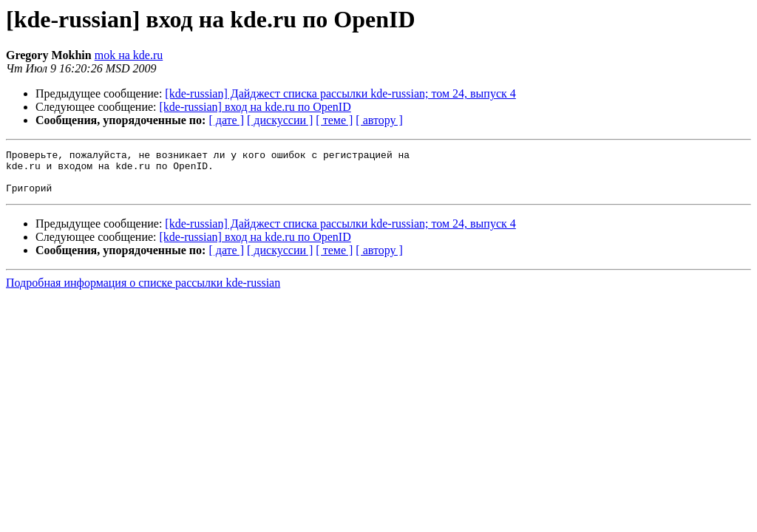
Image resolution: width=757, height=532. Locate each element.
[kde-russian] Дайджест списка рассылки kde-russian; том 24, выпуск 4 (340, 93)
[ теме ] (334, 120)
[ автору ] (379, 120)
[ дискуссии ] (280, 120)
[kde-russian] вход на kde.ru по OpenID (255, 107)
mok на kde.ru (129, 55)
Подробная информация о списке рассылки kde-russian (143, 291)
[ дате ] (226, 120)
